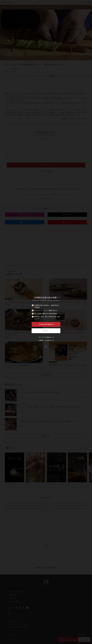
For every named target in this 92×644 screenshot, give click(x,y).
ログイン (46, 331)
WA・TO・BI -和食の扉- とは (46, 337)
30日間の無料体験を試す (46, 324)
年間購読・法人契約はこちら (46, 340)
